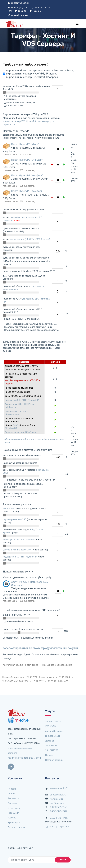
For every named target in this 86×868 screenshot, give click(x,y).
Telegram (35, 11)
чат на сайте (57, 799)
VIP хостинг (9, 509)
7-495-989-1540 (58, 811)
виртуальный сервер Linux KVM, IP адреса (32, 77)
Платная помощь (54, 760)
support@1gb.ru (17, 8)
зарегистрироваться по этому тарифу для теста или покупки (40, 648)
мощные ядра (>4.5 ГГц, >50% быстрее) (30, 239)
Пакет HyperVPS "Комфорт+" (28, 191)
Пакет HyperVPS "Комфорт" (27, 175)
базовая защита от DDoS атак (21, 432)
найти (63, 860)
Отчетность (14, 808)
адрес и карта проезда (57, 826)
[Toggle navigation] (77, 24)
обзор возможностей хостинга (20, 439)
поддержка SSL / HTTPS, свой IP (22, 400)
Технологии (51, 746)
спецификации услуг (48, 439)
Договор (12, 803)
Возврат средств (16, 827)
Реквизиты (13, 798)
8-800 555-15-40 (41, 8)
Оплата (12, 794)
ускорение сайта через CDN (17, 550)
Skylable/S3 (11, 428)
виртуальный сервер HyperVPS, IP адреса (32, 74)
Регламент (13, 813)
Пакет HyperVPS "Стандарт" (27, 160)
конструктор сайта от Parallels (19, 540)
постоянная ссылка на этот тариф (21, 665)
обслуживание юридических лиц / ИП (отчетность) (33, 610)
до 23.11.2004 (63, 677)
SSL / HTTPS (52, 750)
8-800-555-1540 (59, 807)
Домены (49, 741)
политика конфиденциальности (24, 758)
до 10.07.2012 (36, 681)
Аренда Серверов (54, 731)
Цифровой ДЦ (52, 736)
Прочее (49, 755)
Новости (12, 789)
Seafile (16, 425)
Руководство (14, 823)
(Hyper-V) (64, 681)
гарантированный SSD (15, 519)
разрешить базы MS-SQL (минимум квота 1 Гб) (32, 480)
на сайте (20, 11)
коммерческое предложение (57, 665)
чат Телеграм (57, 803)
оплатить (19, 3)
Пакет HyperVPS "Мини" (25, 144)
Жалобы (12, 818)
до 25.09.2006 (21, 681)
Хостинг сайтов (53, 721)
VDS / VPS (50, 726)
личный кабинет (18, 15)
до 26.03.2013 (52, 681)
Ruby (32, 529)
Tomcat (39, 529)
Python (6, 532)
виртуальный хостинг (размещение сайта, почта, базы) (40, 70)
